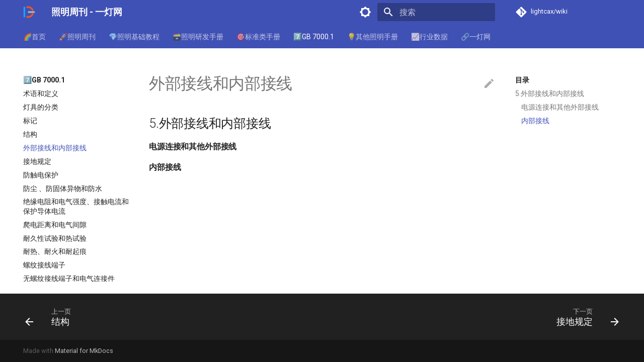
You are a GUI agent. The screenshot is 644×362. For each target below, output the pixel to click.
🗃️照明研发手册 (198, 37)
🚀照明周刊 (77, 37)
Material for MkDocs (84, 351)
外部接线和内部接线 (55, 148)
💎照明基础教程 (134, 37)
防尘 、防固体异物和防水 (63, 189)
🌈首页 (34, 37)
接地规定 (37, 161)
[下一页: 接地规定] (584, 317)
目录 (522, 80)
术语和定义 (41, 94)
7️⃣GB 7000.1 (314, 37)
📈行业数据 (429, 37)
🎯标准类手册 (258, 37)
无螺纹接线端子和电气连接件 (69, 279)
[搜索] (436, 12)
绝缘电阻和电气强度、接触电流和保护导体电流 (76, 206)
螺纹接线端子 (44, 265)
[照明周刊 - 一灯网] (29, 12)
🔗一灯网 (476, 37)
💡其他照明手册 (373, 37)
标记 (30, 121)
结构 (30, 134)
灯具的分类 (41, 107)
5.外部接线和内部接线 (550, 94)
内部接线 (535, 121)
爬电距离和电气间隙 (55, 225)
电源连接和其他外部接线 (560, 107)
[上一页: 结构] (51, 317)
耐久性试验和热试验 (55, 238)
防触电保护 (41, 175)
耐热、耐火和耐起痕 (55, 251)
